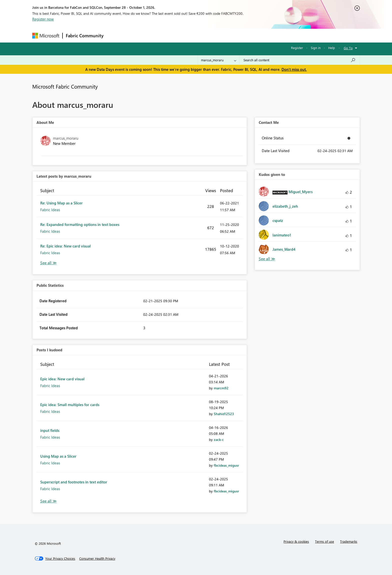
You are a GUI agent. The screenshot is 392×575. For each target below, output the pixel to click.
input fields (50, 430)
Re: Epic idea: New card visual (65, 246)
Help (332, 48)
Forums (115, 35)
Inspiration (137, 35)
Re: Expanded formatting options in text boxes (80, 224)
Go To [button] (348, 48)
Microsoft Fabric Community (65, 86)
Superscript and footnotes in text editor (74, 482)
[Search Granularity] (219, 60)
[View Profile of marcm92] (221, 388)
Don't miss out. (294, 69)
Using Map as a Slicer (58, 456)
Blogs (202, 35)
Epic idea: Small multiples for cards (70, 405)
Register (297, 48)
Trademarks (349, 541)
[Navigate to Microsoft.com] (46, 36)
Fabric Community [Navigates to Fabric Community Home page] (85, 36)
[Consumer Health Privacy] (97, 558)
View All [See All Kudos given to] (267, 259)
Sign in (316, 48)
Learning (221, 35)
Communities (180, 35)
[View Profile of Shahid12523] (224, 414)
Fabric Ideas (50, 210)
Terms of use (324, 541)
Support (242, 35)
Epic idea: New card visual (62, 379)
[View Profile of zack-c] (219, 440)
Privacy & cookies (296, 541)
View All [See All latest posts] (48, 263)
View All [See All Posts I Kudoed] (48, 501)
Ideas (157, 35)
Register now (43, 19)
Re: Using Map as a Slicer (61, 203)
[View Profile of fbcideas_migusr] (226, 465)
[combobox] (300, 60)
